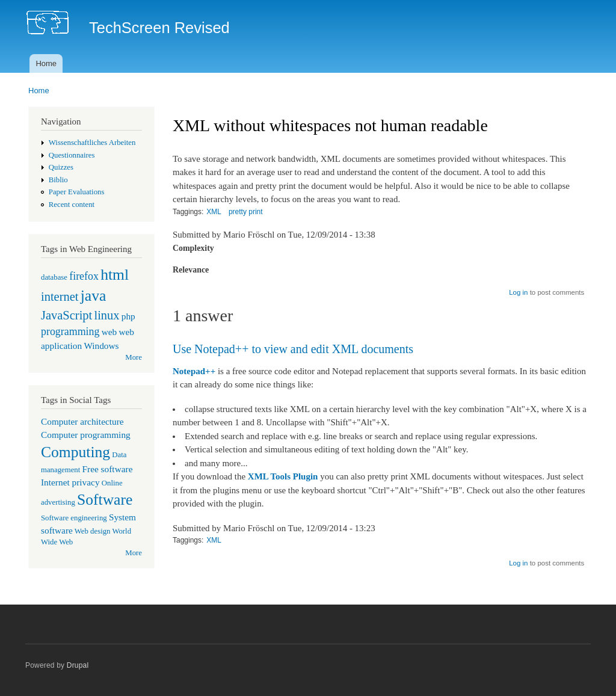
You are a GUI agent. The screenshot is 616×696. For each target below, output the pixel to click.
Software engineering (74, 518)
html (115, 275)
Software (105, 500)
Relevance (191, 270)
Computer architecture (82, 421)
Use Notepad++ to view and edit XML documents (293, 349)
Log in (518, 292)
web (109, 332)
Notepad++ (194, 371)
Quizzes (61, 167)
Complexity (193, 248)
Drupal (78, 665)
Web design (93, 531)
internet (60, 297)
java (94, 296)
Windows (101, 346)
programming (70, 331)
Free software (108, 469)
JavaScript (66, 315)
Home (46, 63)
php (128, 316)
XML (214, 212)
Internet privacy (70, 482)
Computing (75, 452)
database (54, 277)
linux (106, 315)
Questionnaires (72, 155)
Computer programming (86, 435)
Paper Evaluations (77, 192)
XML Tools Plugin (283, 476)
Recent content (72, 205)
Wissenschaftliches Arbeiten (92, 143)
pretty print (246, 212)
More (134, 357)
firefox (84, 276)
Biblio (58, 180)
